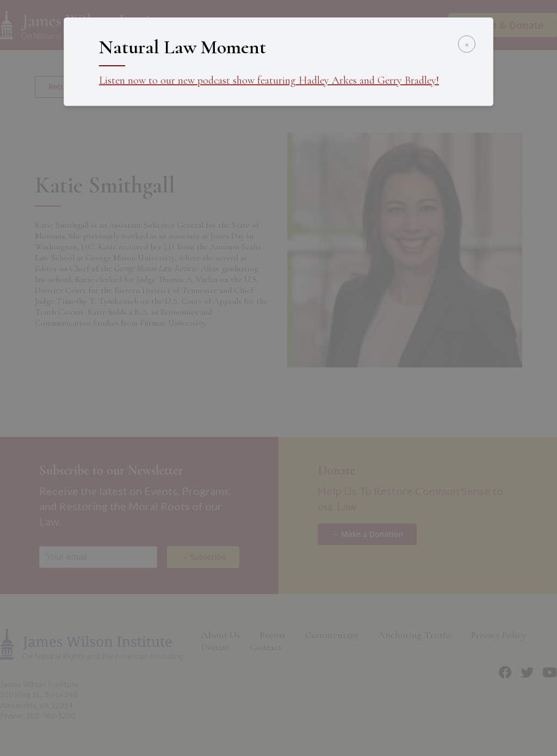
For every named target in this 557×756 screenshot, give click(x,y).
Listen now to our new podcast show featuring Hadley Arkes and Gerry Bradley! (269, 80)
